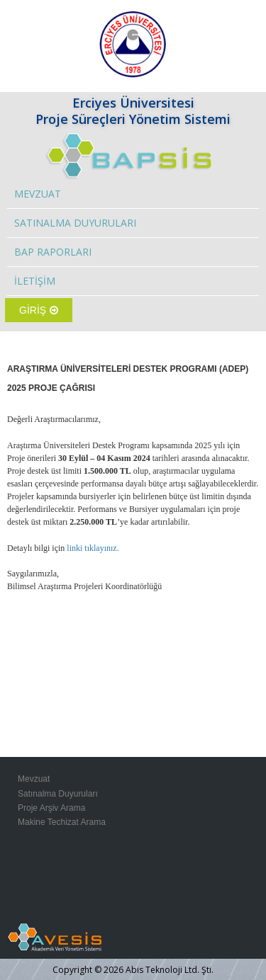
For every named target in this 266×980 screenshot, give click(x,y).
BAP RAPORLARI (53, 252)
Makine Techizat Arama (62, 822)
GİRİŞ (39, 310)
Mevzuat (34, 779)
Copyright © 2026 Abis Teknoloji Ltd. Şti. (133, 970)
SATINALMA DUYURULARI (75, 223)
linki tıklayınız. (92, 548)
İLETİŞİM (35, 281)
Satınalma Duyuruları (58, 794)
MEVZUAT (38, 194)
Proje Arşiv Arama (51, 808)
